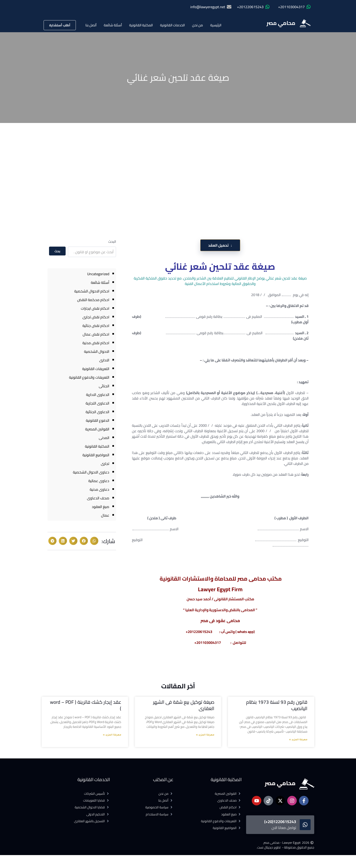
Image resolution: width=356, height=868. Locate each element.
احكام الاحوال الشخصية (92, 291)
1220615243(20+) (280, 822)
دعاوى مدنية (99, 489)
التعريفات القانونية (96, 369)
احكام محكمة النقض (93, 300)
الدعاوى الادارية (98, 395)
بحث (57, 251)
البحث (112, 242)
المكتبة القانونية (141, 25)
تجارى (105, 463)
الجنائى (104, 386)
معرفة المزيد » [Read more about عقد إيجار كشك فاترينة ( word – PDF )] (112, 735)
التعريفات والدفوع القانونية (89, 377)
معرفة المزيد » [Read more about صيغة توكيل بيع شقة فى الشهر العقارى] (205, 735)
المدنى (104, 438)
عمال (105, 515)
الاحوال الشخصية (97, 351)
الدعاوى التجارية (97, 403)
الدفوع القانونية (98, 420)
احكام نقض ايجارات (95, 308)
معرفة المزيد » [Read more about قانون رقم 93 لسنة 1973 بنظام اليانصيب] (298, 740)
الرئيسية (216, 25)
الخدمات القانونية (172, 25)
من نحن (198, 25)
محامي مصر (281, 23)
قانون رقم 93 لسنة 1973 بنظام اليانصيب (277, 705)
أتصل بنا (91, 25)
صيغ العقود (100, 507)
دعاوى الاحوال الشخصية (91, 472)
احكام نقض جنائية (96, 326)
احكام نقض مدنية (96, 343)
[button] (94, 541)
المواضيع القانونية (96, 455)
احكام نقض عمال (96, 334)
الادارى (104, 360)
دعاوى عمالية (99, 481)
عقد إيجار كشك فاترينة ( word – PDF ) (86, 705)
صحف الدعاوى (98, 498)
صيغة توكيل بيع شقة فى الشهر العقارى (184, 705)
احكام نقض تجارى (96, 317)
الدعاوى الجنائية (97, 412)
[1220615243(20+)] (305, 825)
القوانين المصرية (97, 429)
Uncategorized (98, 274)
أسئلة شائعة (113, 25)
